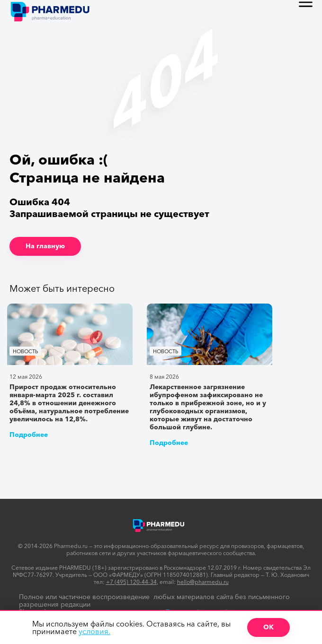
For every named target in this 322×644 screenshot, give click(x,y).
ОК (268, 627)
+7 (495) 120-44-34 (131, 582)
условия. (94, 631)
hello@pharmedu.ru (203, 582)
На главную (45, 246)
